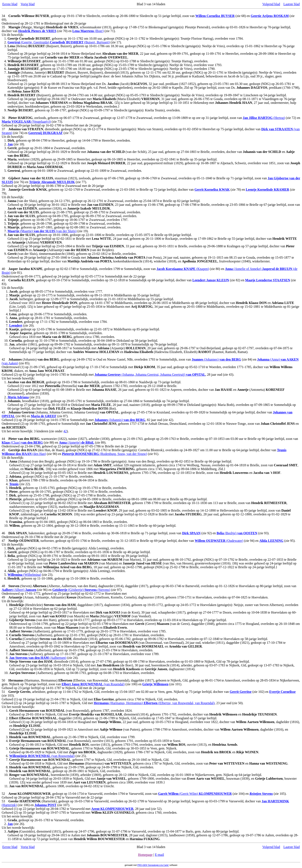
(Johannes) (216, 359)
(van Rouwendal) (42, 756)
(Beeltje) (237, 533)
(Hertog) (264, 118)
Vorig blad (28, 4)
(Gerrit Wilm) (195, 794)
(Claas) (22, 442)
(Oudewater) (219, 541)
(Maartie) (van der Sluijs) (42, 231)
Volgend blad (271, 4)
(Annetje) (77, 442)
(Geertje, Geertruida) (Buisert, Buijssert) (59, 42)
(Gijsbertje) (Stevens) (81, 590)
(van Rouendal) (93, 684)
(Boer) (88, 31)
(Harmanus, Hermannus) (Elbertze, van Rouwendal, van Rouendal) (154, 703)
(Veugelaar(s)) (26, 122)
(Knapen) (183, 269)
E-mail (159, 855)
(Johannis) (120, 420)
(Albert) (19, 590)
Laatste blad (292, 4)
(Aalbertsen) (38, 658)
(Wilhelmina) (24, 575)
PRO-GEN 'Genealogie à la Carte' (153, 865)
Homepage (145, 855)
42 (65, 431)
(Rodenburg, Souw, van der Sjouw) (105, 454)
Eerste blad (10, 4)
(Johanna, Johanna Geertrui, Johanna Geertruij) (150, 375)
